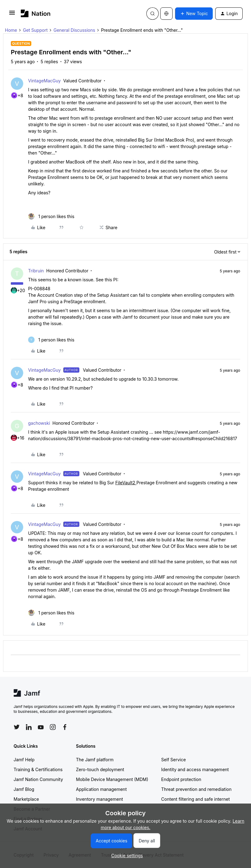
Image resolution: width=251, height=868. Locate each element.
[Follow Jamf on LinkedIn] (29, 727)
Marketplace (26, 799)
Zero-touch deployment (100, 769)
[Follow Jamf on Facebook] (65, 727)
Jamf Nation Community (38, 779)
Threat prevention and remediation (196, 789)
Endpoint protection (181, 779)
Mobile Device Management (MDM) (112, 779)
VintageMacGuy (44, 81)
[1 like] (51, 216)
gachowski (39, 423)
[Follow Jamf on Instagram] (53, 727)
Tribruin (36, 271)
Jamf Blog (24, 789)
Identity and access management (195, 769)
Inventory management (99, 799)
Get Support (35, 30)
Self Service (174, 760)
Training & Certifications (38, 769)
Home (11, 30)
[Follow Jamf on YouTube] (41, 727)
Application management (101, 789)
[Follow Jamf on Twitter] (17, 727)
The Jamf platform (95, 760)
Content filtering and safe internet (195, 799)
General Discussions (74, 30)
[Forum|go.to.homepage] (36, 13)
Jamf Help (24, 760)
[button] (12, 15)
